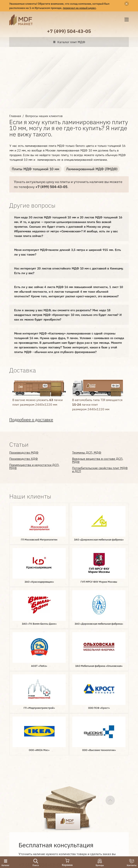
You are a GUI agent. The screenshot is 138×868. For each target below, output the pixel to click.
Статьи (60, 799)
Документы (116, 793)
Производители (66, 793)
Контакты (76, 799)
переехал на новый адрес (79, 8)
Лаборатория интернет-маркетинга (18, 820)
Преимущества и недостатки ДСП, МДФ (34, 466)
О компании (21, 793)
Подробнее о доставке (31, 420)
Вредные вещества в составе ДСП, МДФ (98, 460)
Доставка (42, 793)
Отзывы (45, 799)
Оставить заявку (39, 745)
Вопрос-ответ (93, 793)
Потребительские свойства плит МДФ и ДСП (100, 469)
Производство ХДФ (24, 459)
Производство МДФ (24, 452)
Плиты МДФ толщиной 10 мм (35, 169)
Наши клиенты (23, 799)
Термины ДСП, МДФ (87, 452)
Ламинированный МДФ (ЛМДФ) (92, 169)
